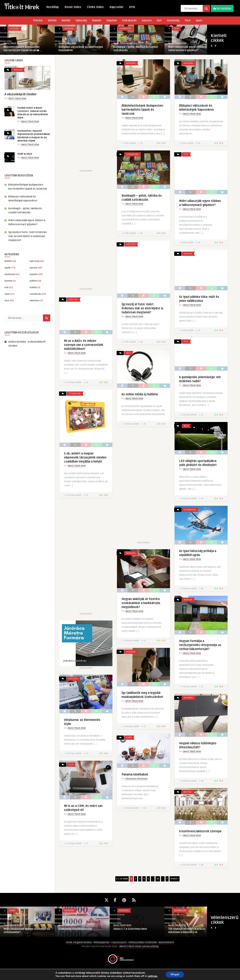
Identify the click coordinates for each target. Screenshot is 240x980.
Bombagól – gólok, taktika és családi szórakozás (136, 49)
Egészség (81, 21)
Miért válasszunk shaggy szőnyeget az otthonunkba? (27, 931)
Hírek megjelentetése (79, 942)
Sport (199, 21)
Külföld (52, 21)
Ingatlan (112, 21)
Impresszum (119, 942)
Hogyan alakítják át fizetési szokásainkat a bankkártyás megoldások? (141, 603)
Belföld (66, 21)
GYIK (132, 7)
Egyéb (8, 268)
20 (158, 879)
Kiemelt (97, 21)
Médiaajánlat (102, 942)
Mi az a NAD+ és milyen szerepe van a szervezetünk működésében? (84, 345)
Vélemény (35, 301)
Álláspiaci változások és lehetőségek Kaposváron (81, 49)
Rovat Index (73, 7)
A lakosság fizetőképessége (75, 929)
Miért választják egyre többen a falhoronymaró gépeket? (187, 49)
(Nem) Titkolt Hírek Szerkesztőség (139, 946)
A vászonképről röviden (20, 94)
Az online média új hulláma (140, 394)
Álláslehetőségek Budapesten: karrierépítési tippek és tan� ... (23, 49)
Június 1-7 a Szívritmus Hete (130, 929)
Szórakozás (129, 21)
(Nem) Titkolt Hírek (13, 43)
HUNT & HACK (25, 154)
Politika (38, 21)
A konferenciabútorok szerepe (200, 831)
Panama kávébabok (135, 775)
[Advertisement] (85, 114)
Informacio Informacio (136, 779)
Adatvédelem (166, 942)
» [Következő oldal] (167, 879)
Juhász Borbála (17, 342)
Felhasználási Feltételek (143, 942)
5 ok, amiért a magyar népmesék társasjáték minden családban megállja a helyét (85, 458)
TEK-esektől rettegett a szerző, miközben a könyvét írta (187, 931)
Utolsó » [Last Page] (175, 879)
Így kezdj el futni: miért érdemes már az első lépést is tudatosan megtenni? (28, 236)
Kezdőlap (53, 7)
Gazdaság (173, 21)
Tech (188, 21)
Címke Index (95, 7)
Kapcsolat (116, 7)
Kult (159, 21)
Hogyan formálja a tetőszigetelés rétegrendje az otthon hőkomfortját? (200, 645)
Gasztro (147, 21)
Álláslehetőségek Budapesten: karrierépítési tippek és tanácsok (141, 110)
